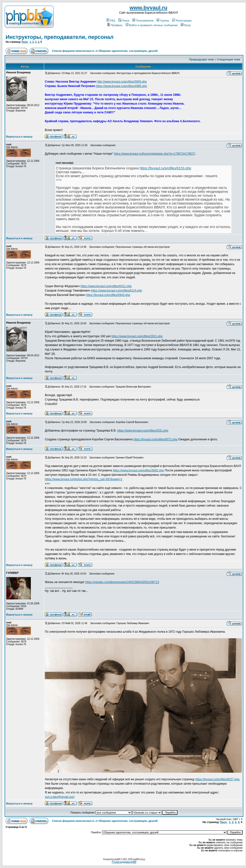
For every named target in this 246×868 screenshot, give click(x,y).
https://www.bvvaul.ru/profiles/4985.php (122, 86)
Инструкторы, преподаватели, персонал (60, 37)
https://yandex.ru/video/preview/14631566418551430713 (122, 582)
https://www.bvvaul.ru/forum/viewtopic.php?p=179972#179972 (154, 154)
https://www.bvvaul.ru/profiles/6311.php (106, 286)
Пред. (25, 42)
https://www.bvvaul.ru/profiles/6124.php (117, 291)
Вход (186, 25)
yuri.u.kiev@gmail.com (60, 797)
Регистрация (182, 21)
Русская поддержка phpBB (124, 862)
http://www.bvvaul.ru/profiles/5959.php (122, 82)
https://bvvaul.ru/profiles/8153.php (165, 168)
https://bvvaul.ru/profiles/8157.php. (218, 779)
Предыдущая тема (202, 59)
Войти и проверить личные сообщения (152, 25)
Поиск (124, 21)
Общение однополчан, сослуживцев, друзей (128, 51)
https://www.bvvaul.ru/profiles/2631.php (137, 336)
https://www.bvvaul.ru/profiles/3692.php (138, 470)
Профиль (115, 25)
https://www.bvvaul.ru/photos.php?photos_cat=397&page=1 (84, 479)
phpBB (117, 859)
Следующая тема (229, 59)
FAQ (111, 21)
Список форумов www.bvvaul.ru (73, 51)
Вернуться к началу (19, 137)
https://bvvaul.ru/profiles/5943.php (108, 295)
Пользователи (143, 21)
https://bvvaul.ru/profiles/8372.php (155, 439)
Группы (163, 21)
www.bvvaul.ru (148, 8)
